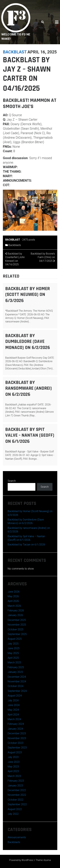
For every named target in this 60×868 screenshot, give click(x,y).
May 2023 (13, 767)
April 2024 (13, 715)
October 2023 (16, 743)
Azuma (47, 860)
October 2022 (16, 800)
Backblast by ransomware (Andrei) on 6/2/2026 (29, 388)
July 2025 (13, 644)
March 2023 (14, 776)
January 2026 (15, 615)
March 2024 (14, 719)
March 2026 (14, 606)
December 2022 (17, 790)
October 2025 (16, 629)
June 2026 (14, 592)
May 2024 (13, 710)
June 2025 (14, 648)
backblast (15, 52)
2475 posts (29, 240)
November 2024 (17, 681)
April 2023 (13, 771)
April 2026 (13, 601)
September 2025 (17, 634)
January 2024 (15, 729)
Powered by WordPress (21, 860)
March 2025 (14, 662)
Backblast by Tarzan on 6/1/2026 (26, 545)
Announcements (17, 837)
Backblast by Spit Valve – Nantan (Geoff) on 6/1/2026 (30, 435)
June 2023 (14, 762)
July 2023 (13, 757)
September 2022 (17, 804)
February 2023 (16, 781)
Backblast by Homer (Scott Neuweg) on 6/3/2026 (28, 295)
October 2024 (16, 686)
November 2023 (17, 738)
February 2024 (16, 724)
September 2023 (17, 748)
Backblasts (15, 245)
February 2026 (16, 610)
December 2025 (17, 620)
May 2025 (13, 653)
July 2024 (13, 700)
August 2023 (15, 752)
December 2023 (17, 733)
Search (12, 481)
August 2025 (15, 639)
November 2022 (17, 795)
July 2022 (13, 814)
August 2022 (15, 809)
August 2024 (15, 696)
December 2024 (17, 677)
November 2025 (17, 625)
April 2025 (13, 658)
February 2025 (16, 667)
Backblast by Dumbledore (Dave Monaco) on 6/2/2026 (28, 342)
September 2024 (17, 691)
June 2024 (14, 705)
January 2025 (15, 672)
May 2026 (13, 596)
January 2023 (15, 786)
